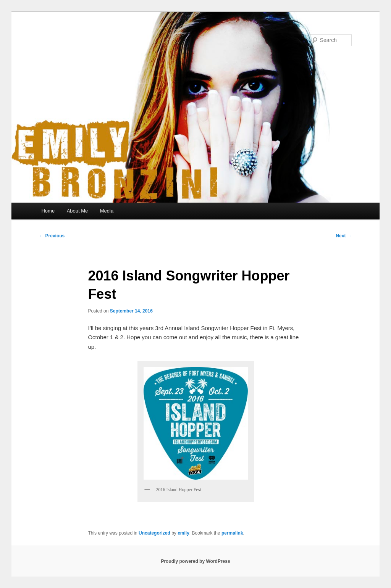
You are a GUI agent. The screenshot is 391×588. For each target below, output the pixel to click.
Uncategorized (154, 533)
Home (48, 211)
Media (107, 211)
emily (183, 533)
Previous (52, 236)
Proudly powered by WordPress (195, 561)
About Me (78, 211)
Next (343, 236)
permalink (232, 533)
